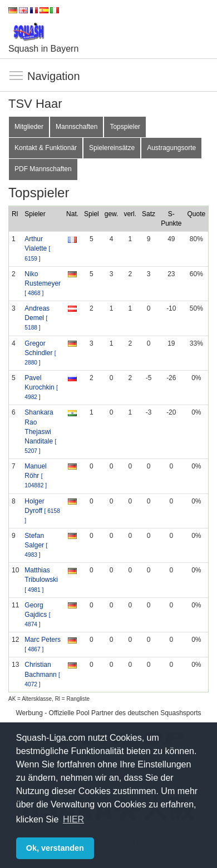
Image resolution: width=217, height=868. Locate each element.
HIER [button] (73, 819)
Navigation (17, 76)
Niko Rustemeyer (43, 283)
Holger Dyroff (42, 510)
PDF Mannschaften (43, 169)
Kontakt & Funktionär (46, 148)
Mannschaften (77, 127)
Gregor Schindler (40, 353)
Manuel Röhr (36, 475)
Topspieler (125, 127)
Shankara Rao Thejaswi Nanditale (40, 431)
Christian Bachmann (42, 674)
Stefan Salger (36, 545)
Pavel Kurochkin (41, 387)
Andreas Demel (37, 318)
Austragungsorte (171, 148)
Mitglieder (29, 127)
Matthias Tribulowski (41, 579)
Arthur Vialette (37, 248)
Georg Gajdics (37, 614)
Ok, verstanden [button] (55, 848)
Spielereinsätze (112, 148)
